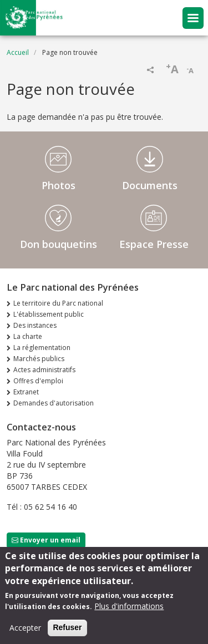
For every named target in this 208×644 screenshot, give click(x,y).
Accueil (18, 52)
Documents (150, 185)
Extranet (26, 392)
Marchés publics (39, 359)
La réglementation (42, 348)
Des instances (35, 325)
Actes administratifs (44, 370)
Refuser (67, 630)
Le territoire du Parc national (58, 303)
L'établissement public (49, 314)
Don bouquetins (59, 244)
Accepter (25, 630)
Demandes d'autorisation (54, 403)
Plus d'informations (129, 608)
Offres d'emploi (38, 381)
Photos (59, 185)
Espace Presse (154, 244)
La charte (28, 336)
